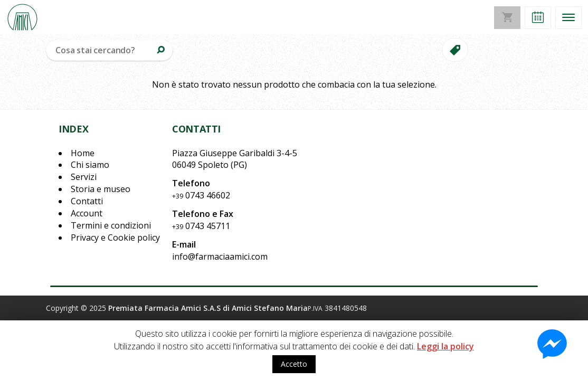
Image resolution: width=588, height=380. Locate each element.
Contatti (87, 201)
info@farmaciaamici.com (220, 256)
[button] (538, 18)
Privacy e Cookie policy (115, 237)
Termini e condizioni (111, 225)
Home (83, 153)
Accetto (294, 364)
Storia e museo (101, 189)
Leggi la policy (445, 346)
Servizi (84, 177)
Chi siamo (90, 165)
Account (87, 213)
